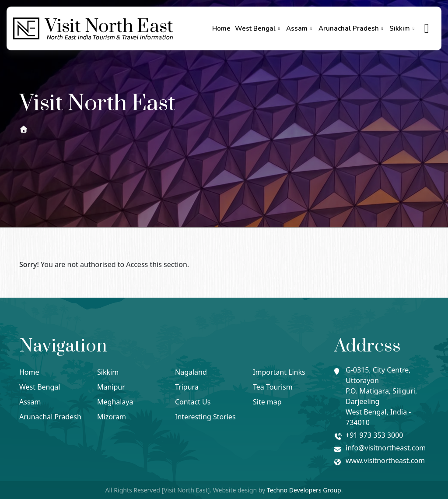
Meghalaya (115, 402)
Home (221, 28)
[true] (427, 29)
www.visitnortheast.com (385, 460)
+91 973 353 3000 (374, 435)
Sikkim (403, 28)
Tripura (187, 387)
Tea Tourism (273, 387)
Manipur (111, 387)
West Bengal (259, 28)
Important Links (279, 372)
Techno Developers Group (304, 490)
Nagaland (191, 372)
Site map (267, 402)
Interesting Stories (205, 417)
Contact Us (193, 402)
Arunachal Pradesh (352, 28)
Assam (300, 28)
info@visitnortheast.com (386, 448)
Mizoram (112, 417)
